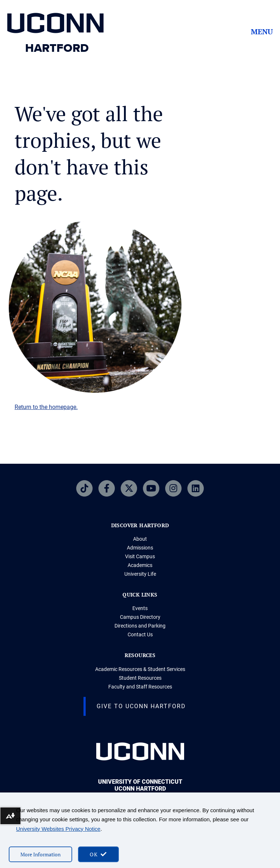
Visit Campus (140, 556)
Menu (262, 32)
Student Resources (140, 678)
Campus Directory (140, 617)
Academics (140, 565)
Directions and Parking (140, 626)
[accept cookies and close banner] (98, 854)
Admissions (140, 548)
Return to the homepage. (46, 407)
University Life (140, 574)
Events (140, 608)
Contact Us (140, 634)
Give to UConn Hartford (141, 706)
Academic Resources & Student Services (140, 669)
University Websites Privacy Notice (58, 829)
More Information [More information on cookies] (40, 854)
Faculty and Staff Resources (140, 687)
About (140, 539)
